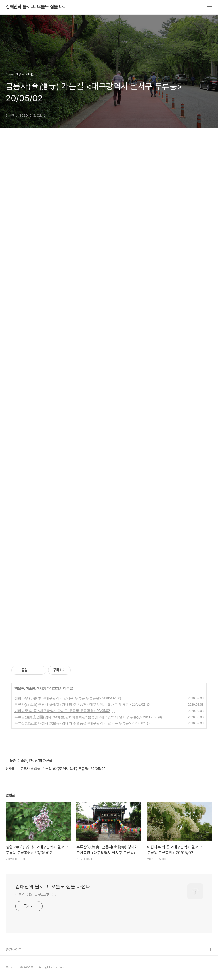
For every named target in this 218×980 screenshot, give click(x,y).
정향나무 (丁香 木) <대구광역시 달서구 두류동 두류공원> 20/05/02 (65, 698)
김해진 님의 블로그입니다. (36, 894)
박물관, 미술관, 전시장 (30, 688)
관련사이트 (13, 950)
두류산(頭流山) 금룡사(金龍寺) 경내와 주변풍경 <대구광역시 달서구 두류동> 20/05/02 (80, 705)
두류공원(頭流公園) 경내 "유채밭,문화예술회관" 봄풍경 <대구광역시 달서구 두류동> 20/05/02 (85, 717)
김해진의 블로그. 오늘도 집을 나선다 (37, 7)
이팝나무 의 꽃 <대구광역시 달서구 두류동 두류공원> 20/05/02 (62, 711)
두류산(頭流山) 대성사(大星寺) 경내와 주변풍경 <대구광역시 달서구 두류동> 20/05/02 (80, 723)
